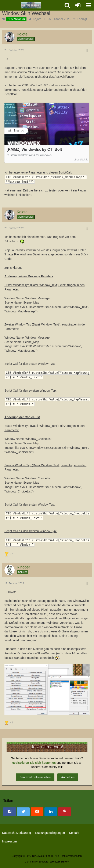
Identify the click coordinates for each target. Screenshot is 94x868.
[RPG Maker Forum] (31, 5)
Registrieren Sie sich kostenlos (34, 763)
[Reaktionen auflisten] (9, 554)
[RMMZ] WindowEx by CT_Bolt (34, 149)
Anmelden (68, 777)
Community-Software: (47, 862)
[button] (88, 5)
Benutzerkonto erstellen (35, 777)
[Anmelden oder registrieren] (78, 5)
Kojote (37, 19)
